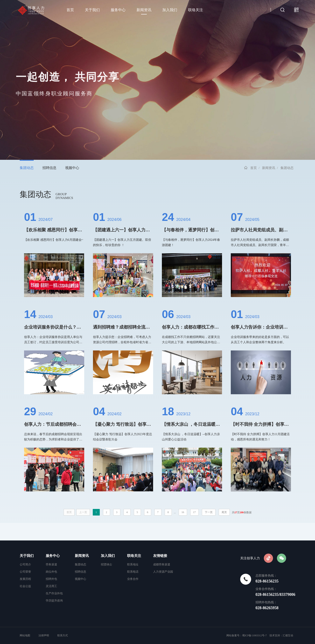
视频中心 (72, 168)
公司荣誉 (25, 572)
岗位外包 (51, 572)
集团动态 (27, 168)
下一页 (209, 512)
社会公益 (25, 586)
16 (183, 512)
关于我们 (92, 10)
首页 (70, 10)
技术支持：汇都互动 (281, 635)
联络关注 (196, 10)
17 (194, 512)
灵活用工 (51, 586)
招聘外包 (51, 579)
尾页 (224, 512)
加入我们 (170, 10)
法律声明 (44, 635)
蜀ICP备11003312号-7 (254, 635)
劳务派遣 (51, 564)
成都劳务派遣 (162, 564)
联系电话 (133, 572)
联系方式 (63, 635)
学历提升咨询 (54, 601)
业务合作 (133, 579)
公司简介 (25, 564)
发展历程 (25, 579)
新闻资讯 (144, 10)
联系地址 (133, 564)
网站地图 (25, 635)
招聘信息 (49, 168)
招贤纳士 (107, 564)
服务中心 (118, 10)
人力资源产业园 (163, 572)
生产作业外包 (54, 593)
